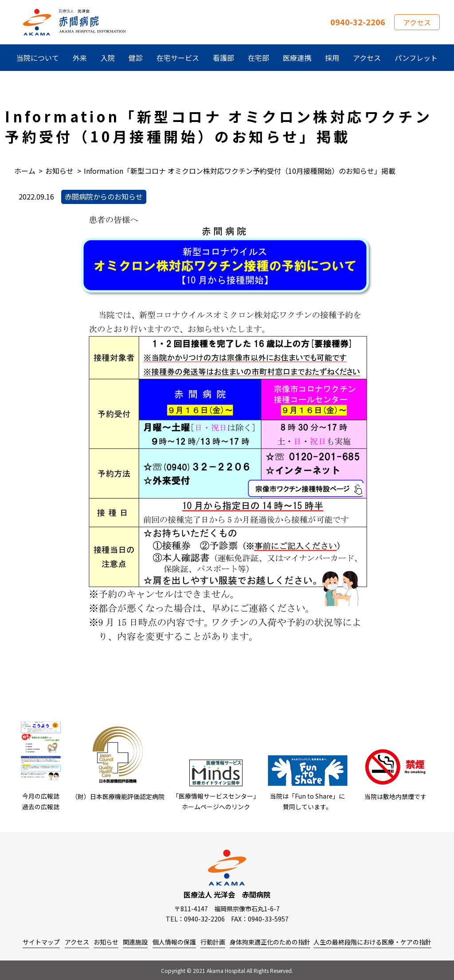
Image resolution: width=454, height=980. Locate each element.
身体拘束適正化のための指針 (270, 942)
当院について (38, 58)
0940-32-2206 (358, 22)
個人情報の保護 (174, 942)
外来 (80, 58)
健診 (136, 58)
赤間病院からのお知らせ (104, 196)
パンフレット (416, 58)
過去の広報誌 (41, 807)
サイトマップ (41, 942)
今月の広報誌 (41, 796)
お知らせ (106, 942)
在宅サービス (178, 58)
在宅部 (258, 58)
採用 (332, 58)
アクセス (417, 22)
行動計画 (213, 942)
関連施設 (135, 942)
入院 (108, 58)
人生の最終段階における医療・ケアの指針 (372, 942)
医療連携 (297, 58)
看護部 (223, 58)
